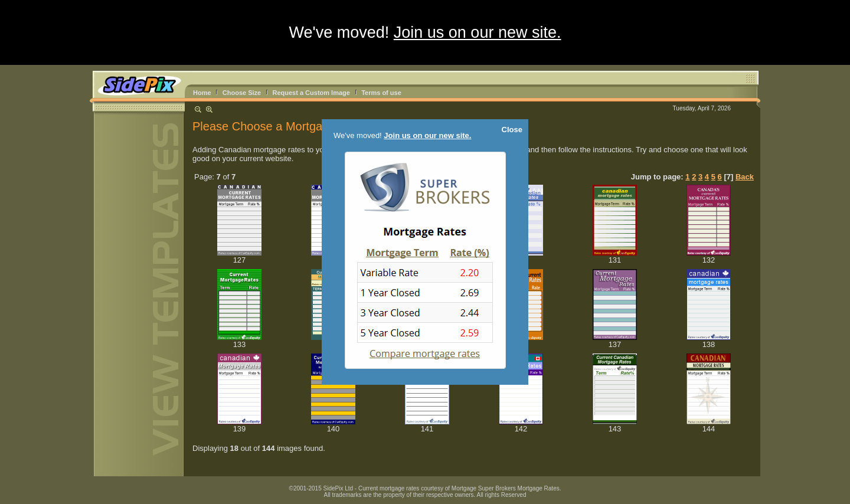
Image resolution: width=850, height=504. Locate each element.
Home (202, 93)
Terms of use (381, 93)
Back (745, 177)
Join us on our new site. (478, 32)
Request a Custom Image (311, 93)
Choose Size (242, 93)
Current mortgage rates (389, 488)
